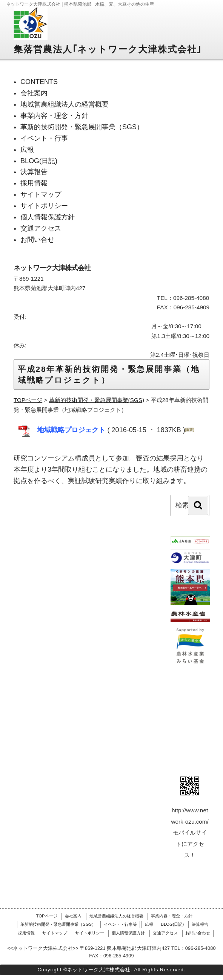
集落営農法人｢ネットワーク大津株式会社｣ (108, 49)
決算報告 (200, 924)
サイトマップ (55, 933)
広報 (149, 924)
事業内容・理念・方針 (172, 916)
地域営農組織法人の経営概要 (116, 916)
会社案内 (73, 916)
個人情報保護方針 (128, 933)
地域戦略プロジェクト (72, 430)
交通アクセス (165, 933)
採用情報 (26, 933)
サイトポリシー (90, 933)
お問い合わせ (198, 933)
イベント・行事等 (120, 924)
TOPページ (47, 916)
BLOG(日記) (173, 924)
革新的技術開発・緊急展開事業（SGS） (58, 924)
